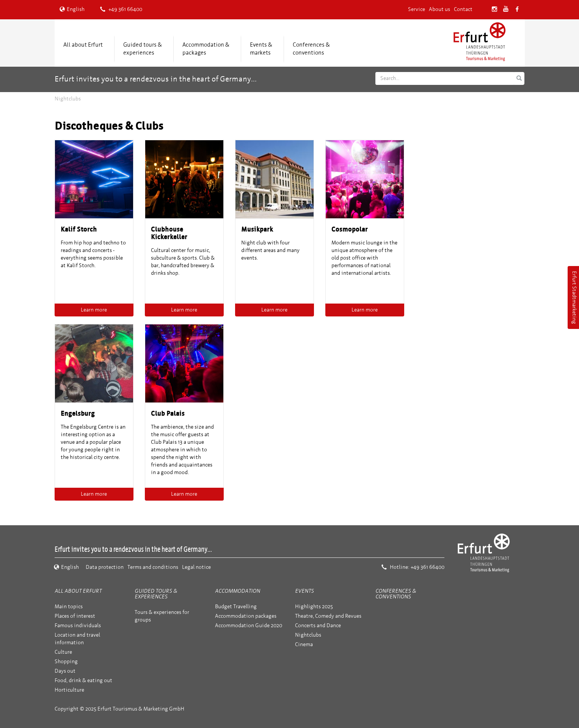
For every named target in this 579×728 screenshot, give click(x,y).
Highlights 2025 (314, 607)
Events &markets (261, 49)
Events (304, 591)
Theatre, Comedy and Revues (328, 616)
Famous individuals (78, 625)
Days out (65, 671)
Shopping (66, 661)
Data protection (105, 567)
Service (417, 9)
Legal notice (196, 567)
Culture (63, 652)
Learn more (94, 310)
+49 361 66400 (121, 9)
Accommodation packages (246, 616)
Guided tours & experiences (143, 49)
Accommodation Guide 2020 (249, 625)
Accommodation (238, 591)
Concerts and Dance (318, 625)
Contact (463, 9)
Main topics (69, 607)
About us (439, 9)
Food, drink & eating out (83, 680)
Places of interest (75, 616)
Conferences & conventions (396, 594)
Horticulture (69, 690)
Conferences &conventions (311, 49)
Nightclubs (308, 635)
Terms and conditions (153, 567)
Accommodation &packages (206, 49)
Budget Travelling (236, 607)
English (72, 9)
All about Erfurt (83, 45)
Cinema (304, 644)
